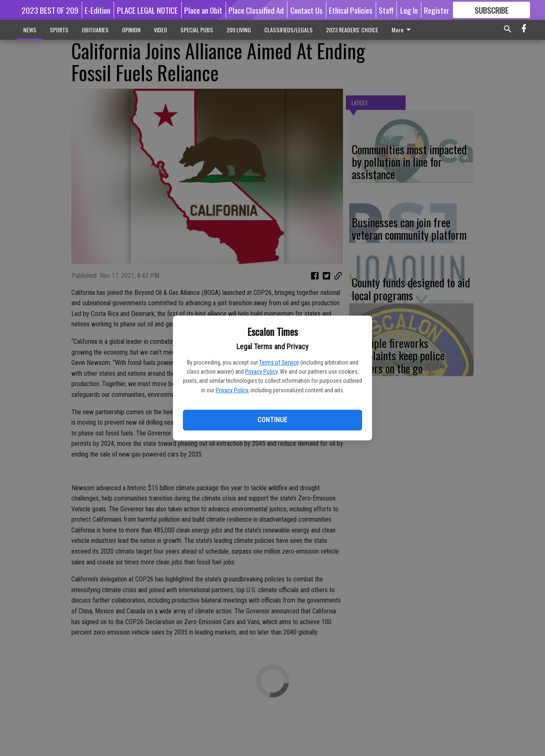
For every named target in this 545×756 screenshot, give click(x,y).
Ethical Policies (351, 10)
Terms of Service (279, 362)
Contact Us (307, 10)
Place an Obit (203, 10)
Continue (272, 420)
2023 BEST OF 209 (50, 10)
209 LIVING (239, 30)
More (403, 30)
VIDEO (161, 30)
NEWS (30, 30)
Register (437, 10)
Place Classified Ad (256, 10)
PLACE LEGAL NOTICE (147, 10)
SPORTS (59, 30)
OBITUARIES (95, 30)
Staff (386, 10)
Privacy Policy (261, 372)
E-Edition (97, 10)
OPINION (131, 30)
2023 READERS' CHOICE (352, 30)
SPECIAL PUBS (197, 30)
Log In (409, 10)
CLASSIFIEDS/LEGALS (288, 30)
